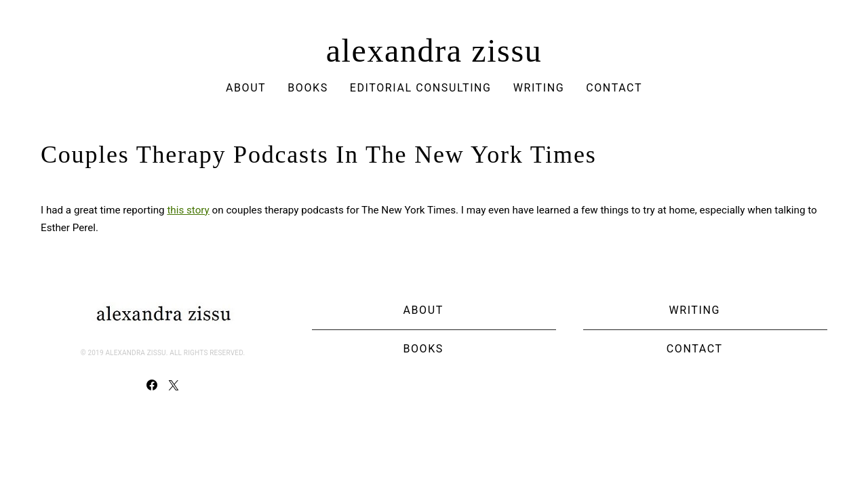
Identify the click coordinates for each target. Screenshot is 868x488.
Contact (614, 88)
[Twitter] (174, 385)
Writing (539, 88)
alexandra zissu (434, 51)
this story (188, 210)
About (246, 88)
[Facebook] (152, 385)
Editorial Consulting (421, 88)
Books (308, 88)
